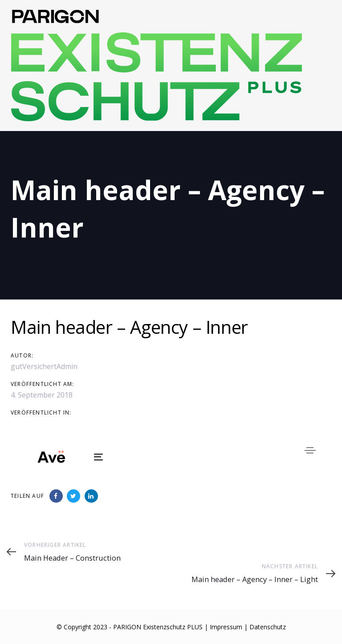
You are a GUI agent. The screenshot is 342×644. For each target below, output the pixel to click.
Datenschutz (268, 627)
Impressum (226, 627)
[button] (310, 450)
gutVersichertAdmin (44, 366)
